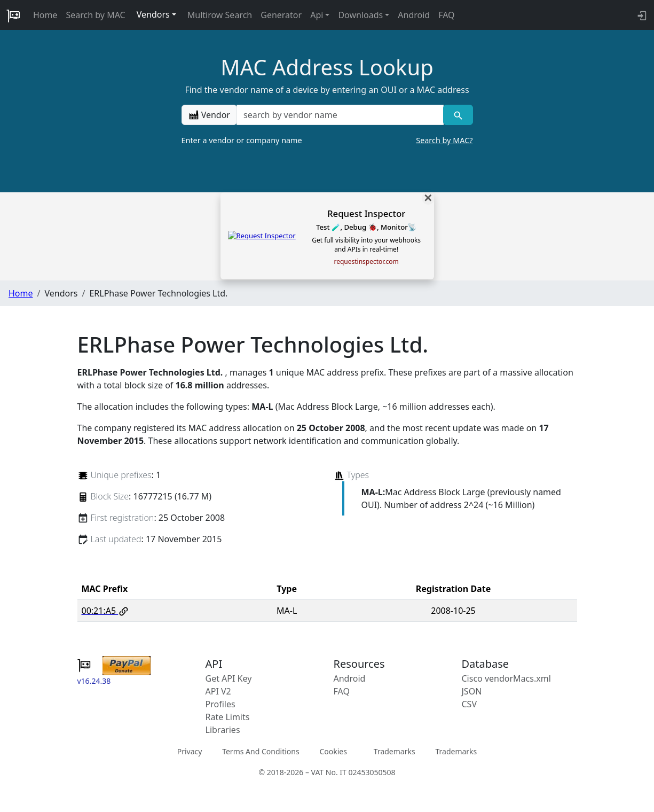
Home (45, 15)
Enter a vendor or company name (327, 140)
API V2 (218, 691)
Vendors (153, 14)
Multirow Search (220, 15)
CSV (470, 704)
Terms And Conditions (261, 751)
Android (414, 15)
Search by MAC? (444, 140)
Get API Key (229, 678)
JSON (472, 691)
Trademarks (395, 751)
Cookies (333, 751)
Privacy (190, 751)
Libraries (223, 730)
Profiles (220, 704)
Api (317, 15)
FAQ (446, 15)
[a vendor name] (340, 115)
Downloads (360, 15)
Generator (281, 15)
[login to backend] (641, 15)
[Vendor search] (458, 115)
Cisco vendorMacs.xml (506, 678)
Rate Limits (228, 717)
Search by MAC (96, 15)
